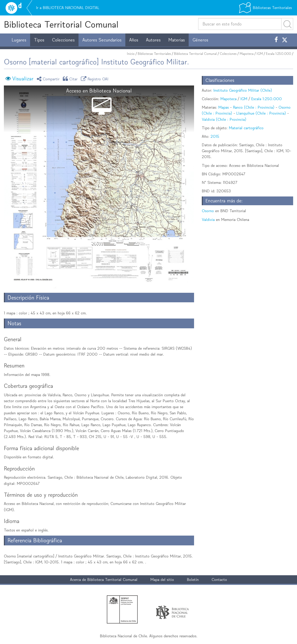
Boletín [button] (193, 579)
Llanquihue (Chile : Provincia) (261, 113)
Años (134, 40)
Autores (153, 40)
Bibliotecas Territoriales (154, 54)
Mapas (224, 107)
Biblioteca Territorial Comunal (61, 24)
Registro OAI (95, 79)
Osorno (208, 211)
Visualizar (23, 79)
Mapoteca (247, 54)
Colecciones (63, 40)
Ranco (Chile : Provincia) (254, 107)
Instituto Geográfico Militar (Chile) (243, 90)
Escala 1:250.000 (278, 54)
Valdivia (208, 220)
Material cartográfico (246, 128)
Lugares (19, 40)
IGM (260, 54)
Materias (177, 40)
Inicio (131, 54)
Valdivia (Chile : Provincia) (224, 119)
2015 (215, 136)
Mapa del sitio (162, 579)
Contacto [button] (219, 579)
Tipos (39, 40)
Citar (71, 79)
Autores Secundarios (102, 40)
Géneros (200, 40)
